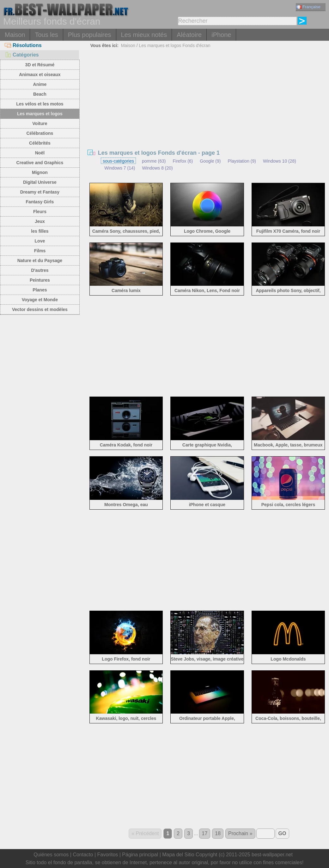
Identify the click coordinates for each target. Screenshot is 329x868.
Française (308, 7)
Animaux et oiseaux (40, 75)
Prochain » (240, 833)
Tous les (46, 35)
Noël (40, 153)
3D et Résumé (40, 65)
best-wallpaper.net (272, 855)
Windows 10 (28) (280, 161)
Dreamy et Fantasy (40, 192)
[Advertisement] (207, 98)
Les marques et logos (40, 114)
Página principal (140, 855)
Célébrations (40, 133)
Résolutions (23, 45)
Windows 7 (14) (120, 168)
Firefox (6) (183, 161)
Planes (40, 290)
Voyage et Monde (40, 300)
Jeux (40, 221)
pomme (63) (154, 161)
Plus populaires (90, 35)
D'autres (40, 270)
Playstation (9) (242, 161)
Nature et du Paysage (40, 260)
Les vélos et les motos (40, 104)
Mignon (40, 172)
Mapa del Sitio (178, 855)
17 (205, 833)
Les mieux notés (144, 35)
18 (218, 833)
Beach (40, 94)
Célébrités (40, 143)
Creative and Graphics (40, 163)
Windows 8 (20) (157, 168)
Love (40, 241)
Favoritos (107, 855)
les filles (40, 231)
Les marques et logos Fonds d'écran (174, 45)
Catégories (22, 55)
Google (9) (210, 161)
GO (282, 833)
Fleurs (40, 212)
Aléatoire (189, 35)
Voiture (40, 123)
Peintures (40, 280)
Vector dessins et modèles (40, 309)
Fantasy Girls (40, 202)
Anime (40, 84)
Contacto (83, 855)
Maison (15, 35)
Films (40, 251)
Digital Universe (40, 182)
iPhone (221, 35)
